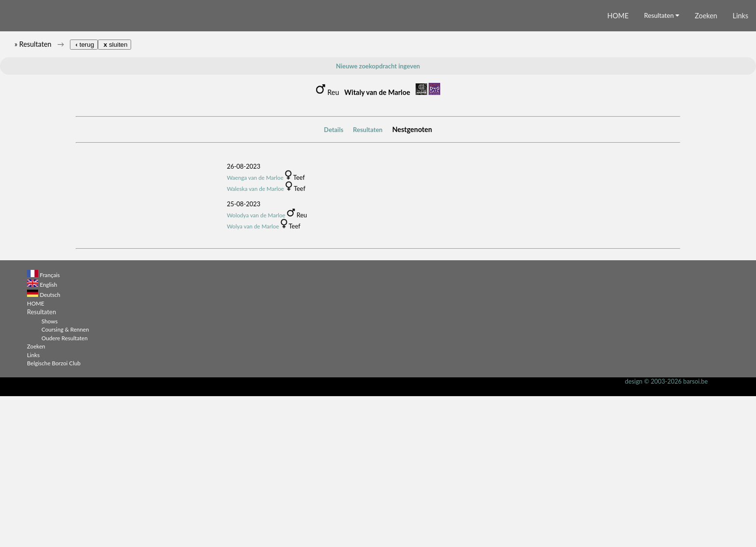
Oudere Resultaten (65, 489)
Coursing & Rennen (65, 480)
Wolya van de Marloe (253, 377)
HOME (618, 167)
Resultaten (662, 167)
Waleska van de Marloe (255, 339)
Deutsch (50, 445)
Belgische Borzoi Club (54, 514)
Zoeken (706, 167)
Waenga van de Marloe (255, 328)
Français (50, 426)
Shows (49, 472)
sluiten (115, 196)
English (48, 436)
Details (334, 280)
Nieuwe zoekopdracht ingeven (378, 217)
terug (84, 196)
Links (741, 167)
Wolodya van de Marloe (256, 366)
